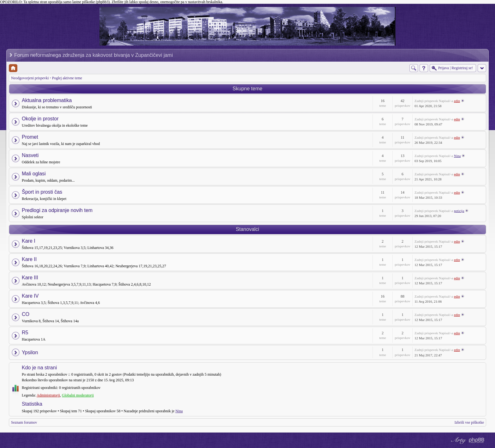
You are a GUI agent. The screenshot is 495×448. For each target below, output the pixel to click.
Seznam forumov (24, 422)
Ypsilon (30, 352)
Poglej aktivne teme (67, 78)
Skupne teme (247, 89)
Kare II (29, 259)
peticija (459, 211)
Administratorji (48, 395)
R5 (25, 333)
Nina (457, 156)
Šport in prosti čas (42, 192)
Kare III (30, 278)
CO (26, 314)
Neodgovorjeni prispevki (30, 78)
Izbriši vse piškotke (469, 422)
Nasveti (30, 155)
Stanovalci (247, 229)
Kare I (29, 241)
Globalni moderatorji (78, 395)
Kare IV (30, 296)
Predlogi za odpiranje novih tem (57, 210)
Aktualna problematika (47, 100)
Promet (30, 137)
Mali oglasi (34, 174)
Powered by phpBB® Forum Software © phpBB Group (477, 440)
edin (457, 101)
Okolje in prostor (40, 119)
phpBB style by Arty (458, 440)
